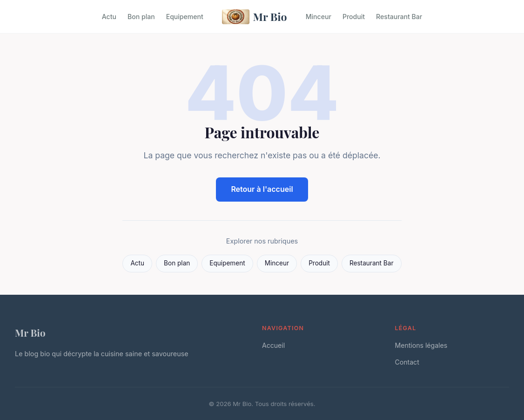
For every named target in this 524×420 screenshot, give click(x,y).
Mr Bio (255, 17)
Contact (407, 362)
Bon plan (141, 17)
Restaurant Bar (399, 17)
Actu (109, 17)
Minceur (319, 17)
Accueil (273, 345)
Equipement (185, 17)
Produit (354, 17)
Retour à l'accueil (262, 189)
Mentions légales (421, 345)
